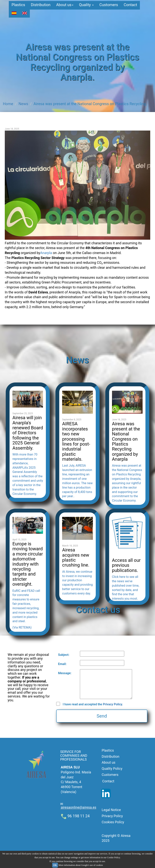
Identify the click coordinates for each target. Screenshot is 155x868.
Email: (62, 664)
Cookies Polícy (113, 822)
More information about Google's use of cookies (81, 865)
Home (8, 104)
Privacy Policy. (113, 704)
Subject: (64, 655)
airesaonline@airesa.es (79, 807)
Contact (130, 7)
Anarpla (46, 253)
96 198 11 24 (75, 816)
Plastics (18, 7)
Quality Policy (112, 769)
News (23, 104)
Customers (109, 7)
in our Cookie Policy (111, 857)
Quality (86, 7)
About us (65, 7)
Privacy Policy (112, 816)
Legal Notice (111, 810)
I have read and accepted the (93, 704)
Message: (65, 673)
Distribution (41, 7)
